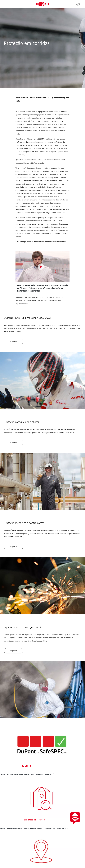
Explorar (14, 342)
